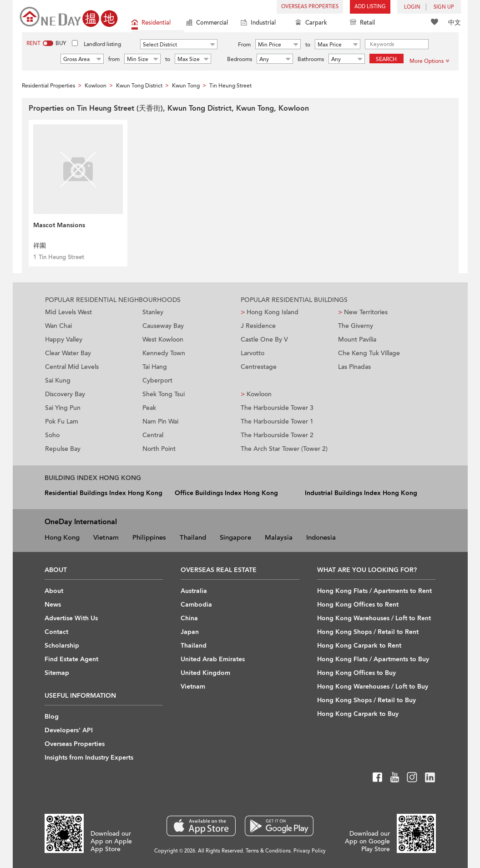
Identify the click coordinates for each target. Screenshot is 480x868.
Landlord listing (102, 44)
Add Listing (370, 7)
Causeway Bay (163, 326)
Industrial (258, 23)
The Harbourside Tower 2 (277, 435)
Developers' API (69, 730)
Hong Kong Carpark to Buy (358, 714)
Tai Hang (155, 367)
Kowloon (256, 394)
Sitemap (57, 673)
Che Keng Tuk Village (369, 353)
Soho (52, 435)
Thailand (193, 537)
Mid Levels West (68, 312)
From (244, 45)
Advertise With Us (71, 618)
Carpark (311, 23)
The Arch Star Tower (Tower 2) (284, 449)
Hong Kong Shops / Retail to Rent (368, 632)
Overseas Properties (310, 7)
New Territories (363, 312)
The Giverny (356, 326)
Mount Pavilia (357, 340)
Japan (190, 632)
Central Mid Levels (72, 367)
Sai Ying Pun (63, 408)
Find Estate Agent (71, 659)
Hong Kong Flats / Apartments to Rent (374, 591)
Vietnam (106, 537)
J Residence (258, 326)
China (189, 618)
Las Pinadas (354, 367)
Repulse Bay (63, 449)
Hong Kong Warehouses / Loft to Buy (373, 687)
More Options (429, 61)
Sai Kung (58, 380)
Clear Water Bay (68, 353)
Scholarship (62, 646)
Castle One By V (264, 340)
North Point (159, 449)
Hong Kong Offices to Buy (356, 673)
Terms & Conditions (268, 851)
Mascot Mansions (59, 225)
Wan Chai (58, 326)
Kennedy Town (164, 353)
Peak (149, 408)
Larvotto (253, 353)
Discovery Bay (65, 394)
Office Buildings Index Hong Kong (226, 493)
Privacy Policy (310, 851)
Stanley (153, 312)
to (308, 45)
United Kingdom (205, 673)
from (114, 59)
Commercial (207, 23)
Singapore (235, 537)
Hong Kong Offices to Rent (358, 605)
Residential (151, 23)
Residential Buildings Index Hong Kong (104, 493)
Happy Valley (64, 340)
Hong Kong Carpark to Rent (359, 646)
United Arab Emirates (213, 659)
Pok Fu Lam (62, 421)
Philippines (149, 537)
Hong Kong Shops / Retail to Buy (366, 700)
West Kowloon (163, 340)
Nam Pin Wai (160, 421)
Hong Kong (62, 537)
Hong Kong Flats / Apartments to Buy (373, 659)
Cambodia (196, 605)
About (54, 591)
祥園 (40, 246)
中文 (455, 23)
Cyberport (157, 380)
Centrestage (259, 367)
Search (386, 59)
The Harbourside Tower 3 (277, 408)
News (53, 605)
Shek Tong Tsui (164, 394)
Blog (52, 717)
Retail (362, 23)
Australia (194, 591)
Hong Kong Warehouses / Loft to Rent (374, 618)
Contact (56, 632)
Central (153, 435)
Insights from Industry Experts (89, 758)
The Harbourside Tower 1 (277, 421)
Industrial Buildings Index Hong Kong (361, 493)
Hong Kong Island (270, 312)
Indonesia (321, 537)
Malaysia (279, 537)
